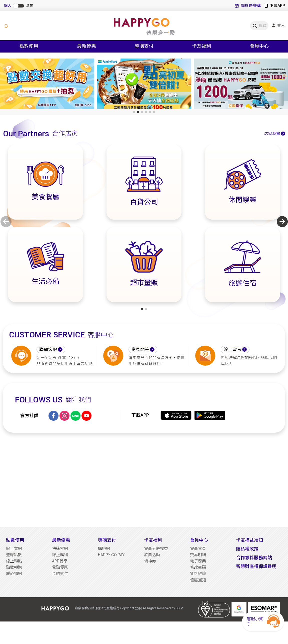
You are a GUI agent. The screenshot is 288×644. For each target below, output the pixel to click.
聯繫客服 (48, 350)
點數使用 (15, 540)
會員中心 (199, 540)
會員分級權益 (156, 549)
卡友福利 (153, 540)
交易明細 (198, 555)
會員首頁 (198, 549)
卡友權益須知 (249, 540)
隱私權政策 (247, 549)
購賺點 (104, 549)
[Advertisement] (144, 480)
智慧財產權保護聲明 (256, 566)
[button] (134, 112)
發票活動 (152, 555)
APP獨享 (60, 561)
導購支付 (107, 540)
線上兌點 (14, 549)
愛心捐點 (14, 574)
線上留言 (232, 350)
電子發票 (198, 561)
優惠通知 (198, 580)
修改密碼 (198, 567)
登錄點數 (14, 555)
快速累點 (60, 549)
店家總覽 (272, 134)
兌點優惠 (60, 567)
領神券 (150, 561)
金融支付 (60, 574)
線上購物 (60, 555)
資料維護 (198, 574)
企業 (29, 6)
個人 (7, 6)
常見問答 (140, 350)
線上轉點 (14, 561)
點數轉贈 (14, 567)
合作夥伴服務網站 (254, 558)
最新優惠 (61, 540)
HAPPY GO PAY (111, 555)
